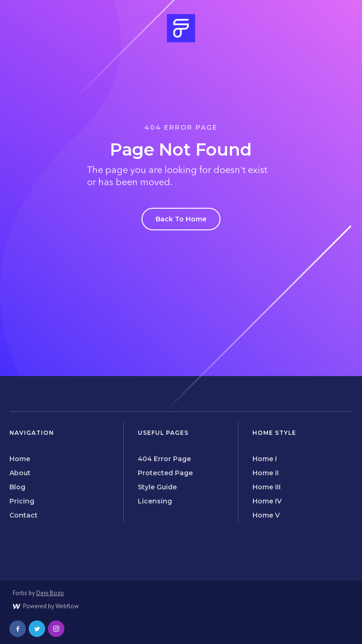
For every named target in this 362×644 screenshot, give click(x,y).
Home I (265, 459)
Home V (266, 515)
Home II (266, 473)
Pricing (22, 501)
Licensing (155, 501)
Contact (24, 515)
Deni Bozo (50, 593)
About (20, 473)
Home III (267, 487)
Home (20, 459)
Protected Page (165, 473)
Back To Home (181, 219)
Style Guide (157, 487)
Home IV (267, 501)
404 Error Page (164, 459)
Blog (17, 487)
